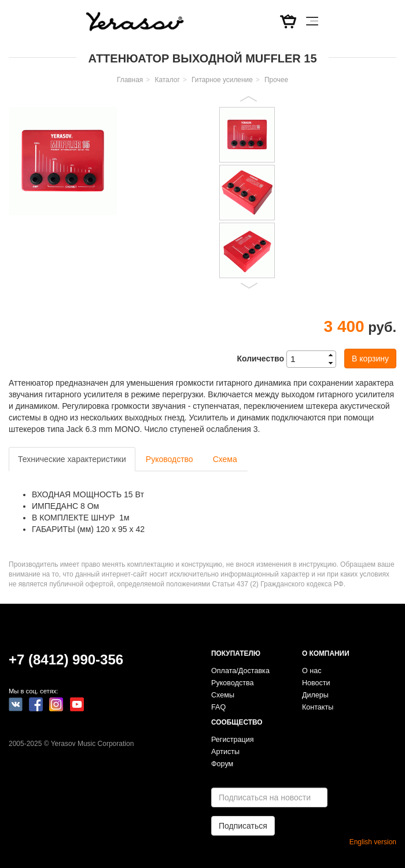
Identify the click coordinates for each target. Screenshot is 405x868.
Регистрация (233, 740)
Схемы (223, 695)
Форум (222, 764)
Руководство (170, 459)
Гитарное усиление (222, 80)
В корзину (370, 359)
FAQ (218, 707)
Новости (316, 683)
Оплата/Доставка (240, 671)
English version (373, 842)
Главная (130, 80)
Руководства (233, 683)
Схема (225, 459)
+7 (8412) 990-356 (66, 660)
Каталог (167, 80)
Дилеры (315, 695)
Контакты (318, 707)
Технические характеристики (72, 459)
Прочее (276, 80)
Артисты (225, 752)
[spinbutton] (315, 359)
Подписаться (243, 826)
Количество (260, 359)
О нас (312, 671)
